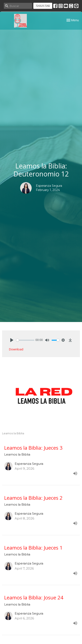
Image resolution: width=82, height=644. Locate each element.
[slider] (25, 340)
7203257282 (43, 6)
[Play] (12, 340)
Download (16, 349)
